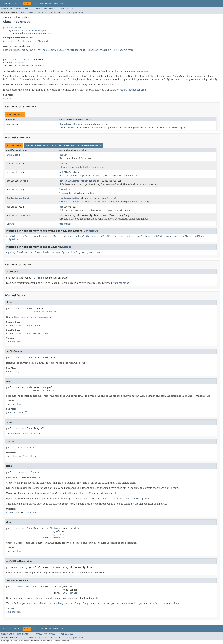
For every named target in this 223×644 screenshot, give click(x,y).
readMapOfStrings (84, 236)
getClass (35, 252)
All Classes (67, 9)
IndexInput (66, 124)
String (78, 124)
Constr (32, 13)
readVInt (157, 236)
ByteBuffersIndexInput (71, 50)
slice (63, 215)
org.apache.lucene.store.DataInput (27, 30)
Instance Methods (37, 145)
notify (60, 252)
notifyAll (73, 252)
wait (84, 252)
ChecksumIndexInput (100, 50)
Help (62, 3)
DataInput (20, 63)
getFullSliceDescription (75, 181)
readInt (53, 236)
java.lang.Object (12, 28)
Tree (41, 3)
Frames (38, 9)
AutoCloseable (26, 41)
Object (67, 247)
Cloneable (43, 41)
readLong (66, 236)
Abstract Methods (63, 145)
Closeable (9, 41)
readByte (11, 236)
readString (142, 236)
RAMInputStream (123, 50)
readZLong (199, 236)
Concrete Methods (90, 145)
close (63, 164)
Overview (6, 3)
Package (17, 3)
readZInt (185, 236)
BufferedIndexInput (15, 50)
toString (65, 224)
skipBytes (12, 239)
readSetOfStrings (108, 236)
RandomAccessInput (18, 198)
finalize (22, 252)
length (63, 189)
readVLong (171, 236)
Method (42, 13)
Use (35, 3)
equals (10, 252)
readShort (127, 236)
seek (62, 207)
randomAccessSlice (71, 198)
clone (63, 155)
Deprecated (52, 3)
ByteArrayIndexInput (42, 50)
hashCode (48, 252)
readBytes (25, 236)
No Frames (49, 9)
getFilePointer (69, 172)
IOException (49, 312)
